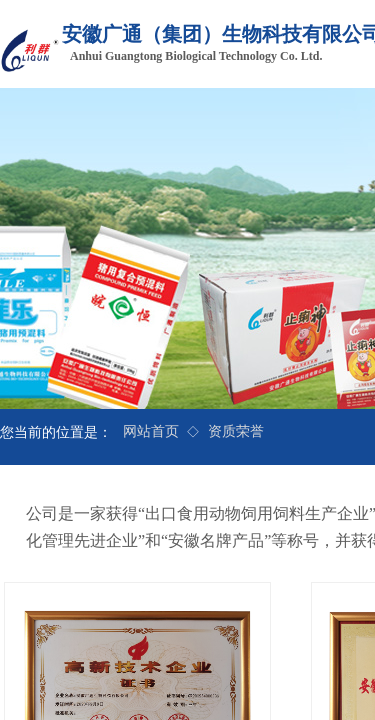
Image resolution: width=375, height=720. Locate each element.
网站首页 (151, 431)
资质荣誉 (236, 431)
